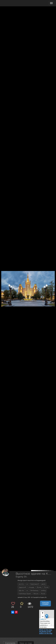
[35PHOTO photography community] (12, 3)
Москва (39, 587)
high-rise (21, 590)
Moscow (36, 594)
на (27, 584)
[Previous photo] (2, 280)
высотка (21, 584)
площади (31, 587)
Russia (43, 594)
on (27, 590)
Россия (46, 587)
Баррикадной (35, 584)
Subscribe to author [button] (45, 604)
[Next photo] (54, 280)
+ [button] (43, 613)
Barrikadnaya (34, 590)
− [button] (43, 617)
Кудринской (22, 587)
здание (44, 584)
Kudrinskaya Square (25, 594)
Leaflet (42, 619)
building (43, 590)
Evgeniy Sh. (22, 577)
